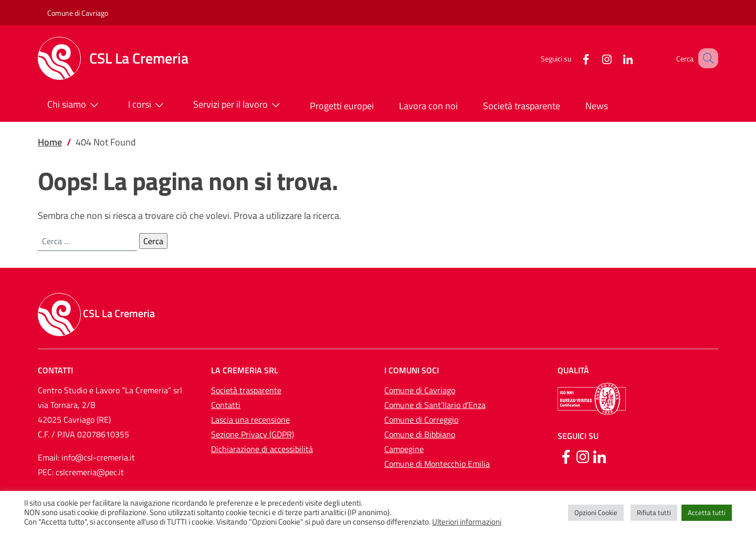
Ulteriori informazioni (467, 522)
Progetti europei (342, 106)
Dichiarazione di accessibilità (262, 449)
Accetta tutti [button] (707, 512)
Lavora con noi (428, 106)
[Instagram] (594, 58)
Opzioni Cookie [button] (596, 512)
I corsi (148, 105)
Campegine (404, 449)
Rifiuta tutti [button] (654, 512)
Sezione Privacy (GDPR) (253, 434)
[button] (706, 58)
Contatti (226, 405)
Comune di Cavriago (78, 13)
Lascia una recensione (250, 420)
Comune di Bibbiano (420, 434)
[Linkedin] (600, 456)
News (597, 106)
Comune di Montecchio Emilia (437, 464)
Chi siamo (75, 105)
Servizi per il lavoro (239, 105)
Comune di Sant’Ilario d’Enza (435, 405)
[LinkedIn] (615, 58)
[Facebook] (573, 58)
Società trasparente (522, 106)
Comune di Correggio (421, 420)
